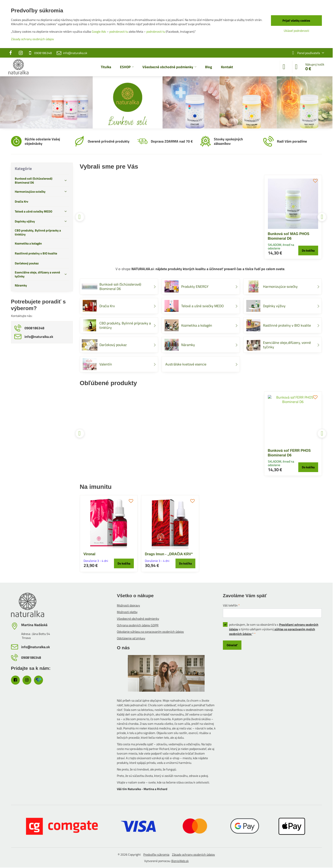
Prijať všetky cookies (296, 20)
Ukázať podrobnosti (296, 31)
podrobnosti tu (119, 31)
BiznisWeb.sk (180, 861)
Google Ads (99, 31)
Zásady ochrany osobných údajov (193, 854)
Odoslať (232, 645)
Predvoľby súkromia (156, 854)
